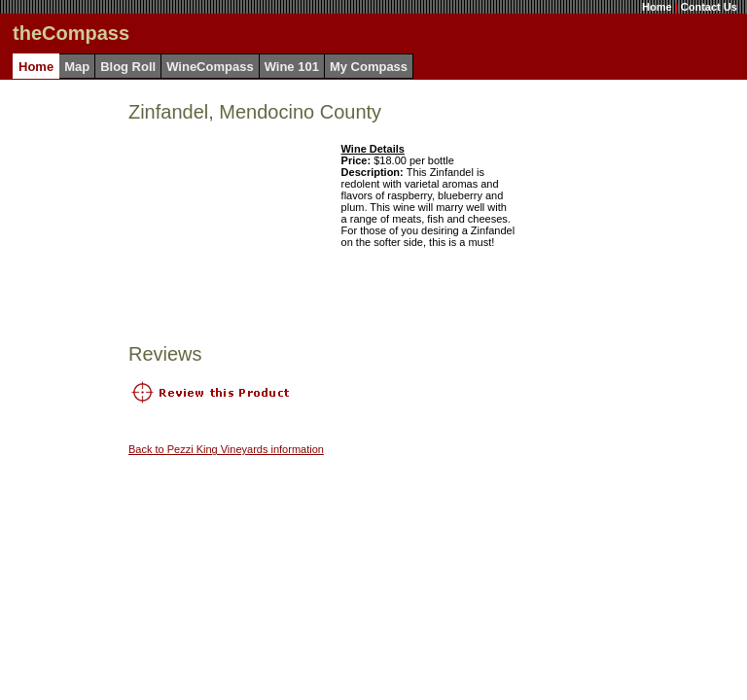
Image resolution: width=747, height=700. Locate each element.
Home (657, 7)
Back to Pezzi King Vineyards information (226, 449)
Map (77, 67)
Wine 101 (292, 67)
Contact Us (709, 7)
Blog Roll (128, 67)
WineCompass (210, 67)
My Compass (369, 67)
